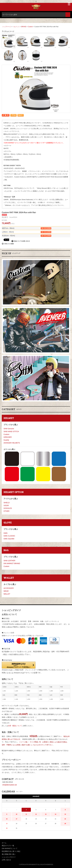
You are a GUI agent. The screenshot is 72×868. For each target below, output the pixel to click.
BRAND (24, 27)
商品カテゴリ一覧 (8, 846)
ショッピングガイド (9, 857)
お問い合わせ (6, 860)
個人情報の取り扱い (9, 854)
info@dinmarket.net (10, 785)
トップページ (7, 27)
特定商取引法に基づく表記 (11, 851)
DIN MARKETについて (10, 848)
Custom (30, 27)
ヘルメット (16, 27)
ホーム (4, 843)
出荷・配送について (15, 726)
